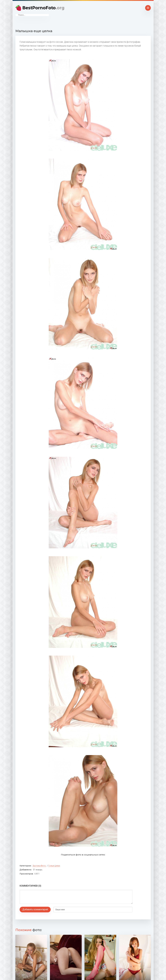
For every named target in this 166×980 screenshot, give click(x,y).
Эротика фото (39, 866)
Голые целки (54, 866)
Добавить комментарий (35, 909)
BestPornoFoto (43, 8)
